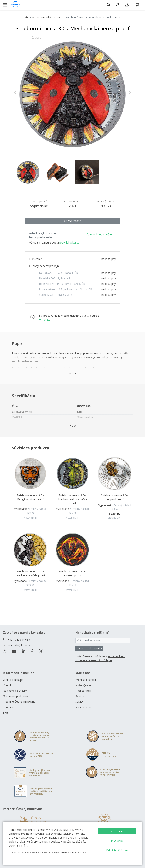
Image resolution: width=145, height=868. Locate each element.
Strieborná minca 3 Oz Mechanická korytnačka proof (72, 499)
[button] (23, 92)
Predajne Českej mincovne (19, 702)
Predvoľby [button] (117, 841)
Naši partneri (83, 691)
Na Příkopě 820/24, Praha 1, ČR (59, 273)
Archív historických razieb (47, 17)
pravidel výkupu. (69, 243)
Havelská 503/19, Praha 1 (55, 278)
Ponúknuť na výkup (100, 234)
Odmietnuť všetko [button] (117, 850)
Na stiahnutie (83, 707)
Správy (79, 702)
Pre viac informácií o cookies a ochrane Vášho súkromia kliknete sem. (48, 853)
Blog (6, 713)
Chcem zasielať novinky (89, 648)
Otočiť (37, 39)
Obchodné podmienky (16, 696)
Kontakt (8, 685)
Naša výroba (83, 685)
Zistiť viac (45, 320)
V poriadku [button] (117, 831)
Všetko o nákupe (13, 680)
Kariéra (80, 696)
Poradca (8, 707)
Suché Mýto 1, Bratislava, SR (57, 295)
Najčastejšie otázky (15, 691)
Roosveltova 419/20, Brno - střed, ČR (62, 284)
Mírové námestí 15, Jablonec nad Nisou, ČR (66, 289)
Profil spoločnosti (86, 680)
